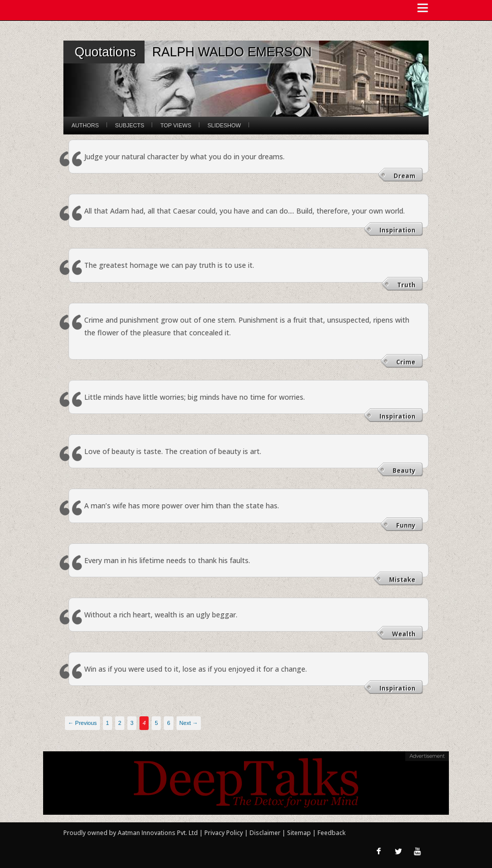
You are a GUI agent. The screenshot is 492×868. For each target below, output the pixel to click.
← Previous (82, 723)
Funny (406, 525)
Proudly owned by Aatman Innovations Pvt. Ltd (131, 833)
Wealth (404, 634)
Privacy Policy (224, 833)
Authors (85, 125)
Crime (406, 362)
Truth (406, 285)
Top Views (176, 125)
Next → (189, 723)
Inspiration (397, 230)
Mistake (402, 580)
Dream (405, 176)
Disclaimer (265, 833)
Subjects (130, 125)
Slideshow (224, 125)
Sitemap (300, 833)
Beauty (404, 471)
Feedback (331, 833)
